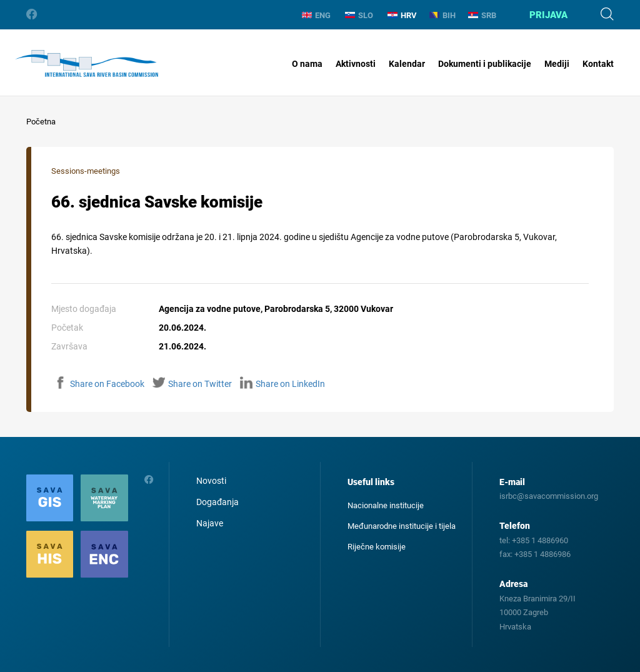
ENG (316, 15)
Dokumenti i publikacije (485, 64)
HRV (402, 15)
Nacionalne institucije (386, 505)
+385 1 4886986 (542, 554)
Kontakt (598, 64)
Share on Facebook (99, 384)
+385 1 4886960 (540, 540)
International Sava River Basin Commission (87, 64)
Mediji (557, 64)
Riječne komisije (377, 547)
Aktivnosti (356, 64)
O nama (307, 64)
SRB (482, 15)
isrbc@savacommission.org (549, 496)
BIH (442, 15)
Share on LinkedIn (282, 384)
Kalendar (407, 64)
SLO (359, 15)
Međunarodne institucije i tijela (402, 526)
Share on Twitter (192, 384)
